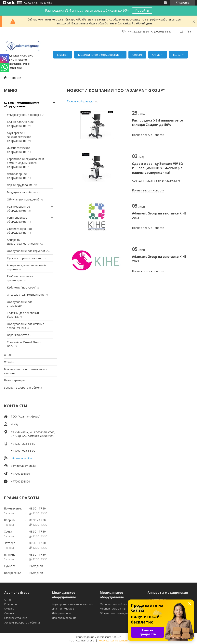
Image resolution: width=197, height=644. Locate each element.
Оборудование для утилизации (20, 304)
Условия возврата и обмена (23, 387)
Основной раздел (81, 101)
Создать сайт (32, 3)
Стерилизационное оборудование (20, 231)
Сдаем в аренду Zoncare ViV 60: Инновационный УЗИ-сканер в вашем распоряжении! (158, 168)
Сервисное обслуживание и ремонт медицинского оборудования (25, 163)
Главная (63, 55)
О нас (156, 55)
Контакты (11, 604)
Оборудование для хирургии (26, 251)
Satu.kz (116, 637)
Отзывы (9, 362)
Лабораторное (61, 613)
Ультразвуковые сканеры (24, 115)
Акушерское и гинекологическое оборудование (19, 137)
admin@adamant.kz (23, 466)
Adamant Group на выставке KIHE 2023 (159, 215)
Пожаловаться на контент (113, 641)
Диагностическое (63, 609)
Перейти (142, 10)
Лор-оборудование (20, 185)
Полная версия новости (148, 135)
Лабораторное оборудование (17, 176)
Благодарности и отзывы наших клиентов (25, 371)
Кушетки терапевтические (25, 258)
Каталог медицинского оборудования (21, 104)
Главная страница (16, 618)
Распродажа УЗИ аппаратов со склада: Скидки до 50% (158, 122)
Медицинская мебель (21, 192)
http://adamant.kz (22, 458)
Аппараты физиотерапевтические (23, 242)
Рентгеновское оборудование (17, 219)
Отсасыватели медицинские (26, 295)
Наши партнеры (14, 380)
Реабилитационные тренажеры (20, 278)
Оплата (9, 613)
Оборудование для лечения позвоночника (26, 326)
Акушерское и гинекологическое (73, 604)
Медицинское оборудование (99, 55)
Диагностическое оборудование (19, 150)
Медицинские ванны (113, 609)
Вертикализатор (18, 335)
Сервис (137, 55)
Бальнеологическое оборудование (20, 124)
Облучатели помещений (23, 199)
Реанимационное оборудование (18, 208)
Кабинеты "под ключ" (21, 287)
